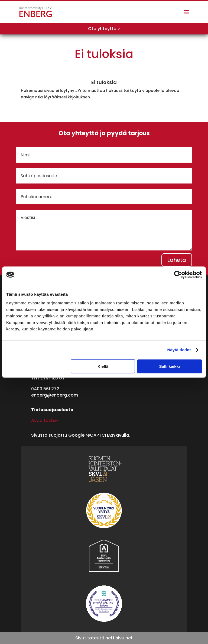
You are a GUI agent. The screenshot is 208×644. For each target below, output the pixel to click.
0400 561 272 (45, 389)
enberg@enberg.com (55, 395)
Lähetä (177, 260)
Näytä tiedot (179, 350)
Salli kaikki (170, 366)
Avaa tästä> (45, 421)
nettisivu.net (119, 638)
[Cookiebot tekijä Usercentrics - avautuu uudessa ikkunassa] (178, 275)
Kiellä (103, 366)
